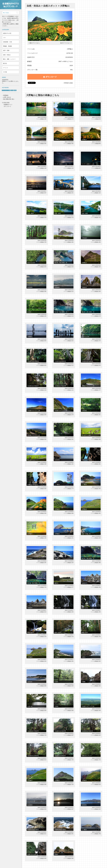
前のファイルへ (35, 43)
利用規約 (6, 95)
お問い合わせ (7, 97)
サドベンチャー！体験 (6, 90)
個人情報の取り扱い (9, 99)
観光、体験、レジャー (9, 59)
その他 (5, 72)
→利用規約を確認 (68, 83)
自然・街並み (7, 55)
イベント (6, 68)
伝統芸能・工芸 (7, 42)
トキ (4, 38)
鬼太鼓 (15, 90)
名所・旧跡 (6, 50)
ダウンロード (50, 77)
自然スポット (50, 6)
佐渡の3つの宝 (7, 33)
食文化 (5, 63)
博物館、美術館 (7, 46)
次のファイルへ (65, 43)
